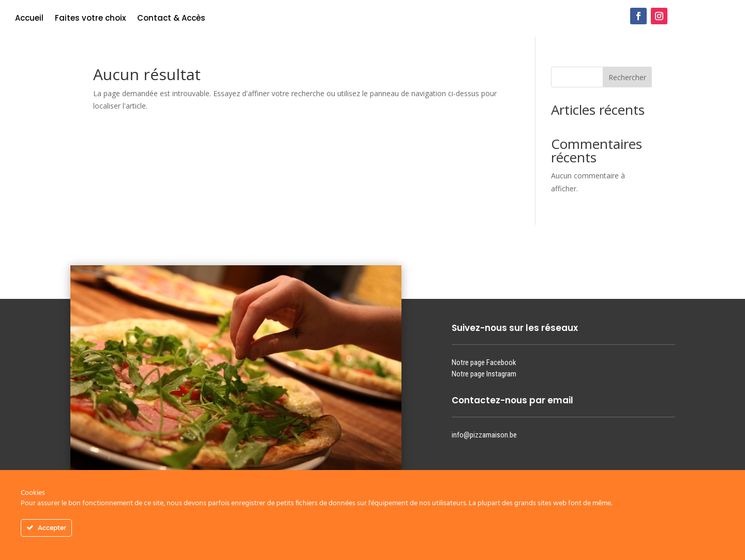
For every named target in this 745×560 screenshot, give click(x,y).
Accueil (29, 19)
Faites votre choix (90, 19)
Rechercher (627, 77)
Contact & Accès (171, 19)
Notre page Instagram (484, 374)
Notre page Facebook (484, 362)
